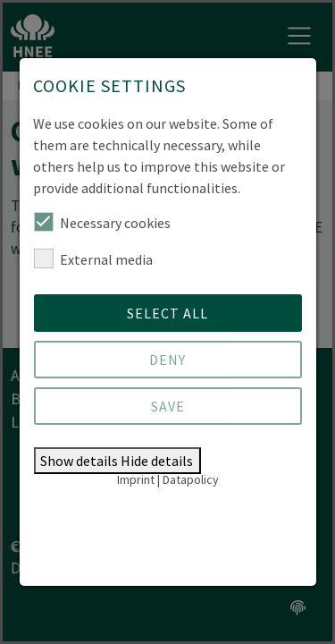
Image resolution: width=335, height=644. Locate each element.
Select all (167, 313)
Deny (167, 360)
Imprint (136, 479)
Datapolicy (191, 479)
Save (168, 406)
